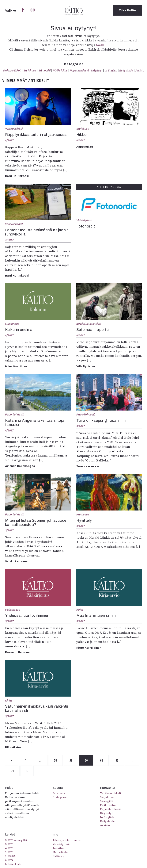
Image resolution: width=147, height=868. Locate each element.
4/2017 (9, 140)
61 (102, 760)
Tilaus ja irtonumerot (67, 840)
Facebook (59, 793)
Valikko (11, 11)
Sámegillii (44, 71)
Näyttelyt (97, 71)
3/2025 (9, 852)
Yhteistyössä (84, 220)
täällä (100, 45)
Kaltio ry (58, 856)
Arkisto (140, 71)
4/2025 (9, 848)
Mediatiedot (61, 852)
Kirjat (80, 610)
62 (117, 760)
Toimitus (58, 848)
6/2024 (9, 860)
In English (111, 71)
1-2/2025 (10, 856)
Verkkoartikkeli (12, 71)
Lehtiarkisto (13, 864)
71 (12, 771)
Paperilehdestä (79, 71)
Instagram (60, 797)
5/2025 (9, 844)
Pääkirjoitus (60, 71)
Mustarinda (12, 324)
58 (56, 760)
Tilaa (127, 10)
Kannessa (83, 514)
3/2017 (81, 426)
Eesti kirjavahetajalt (89, 324)
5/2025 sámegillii (16, 840)
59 (71, 760)
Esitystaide (126, 71)
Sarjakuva (30, 71)
